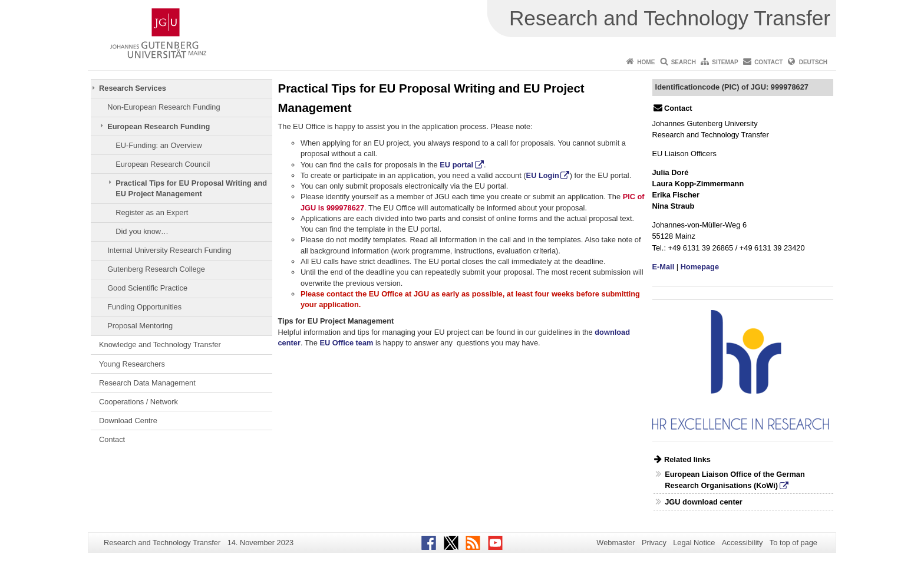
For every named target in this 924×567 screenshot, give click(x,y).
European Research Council (163, 164)
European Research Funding (159, 126)
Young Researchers (132, 364)
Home (646, 62)
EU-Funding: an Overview (159, 145)
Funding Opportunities (144, 307)
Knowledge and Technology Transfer (160, 345)
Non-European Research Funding (164, 107)
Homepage (700, 267)
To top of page (793, 543)
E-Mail (664, 267)
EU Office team (346, 343)
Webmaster (616, 543)
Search (684, 62)
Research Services (133, 88)
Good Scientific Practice (147, 288)
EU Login (543, 175)
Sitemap (725, 62)
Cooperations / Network (138, 402)
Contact (768, 62)
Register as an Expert (152, 212)
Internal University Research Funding (169, 250)
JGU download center (704, 502)
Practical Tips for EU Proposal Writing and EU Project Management (191, 188)
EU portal (456, 165)
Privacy (654, 543)
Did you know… (142, 231)
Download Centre (128, 421)
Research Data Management (147, 383)
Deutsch (813, 62)
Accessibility (742, 543)
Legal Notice (694, 543)
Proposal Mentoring (140, 326)
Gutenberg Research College (156, 269)
